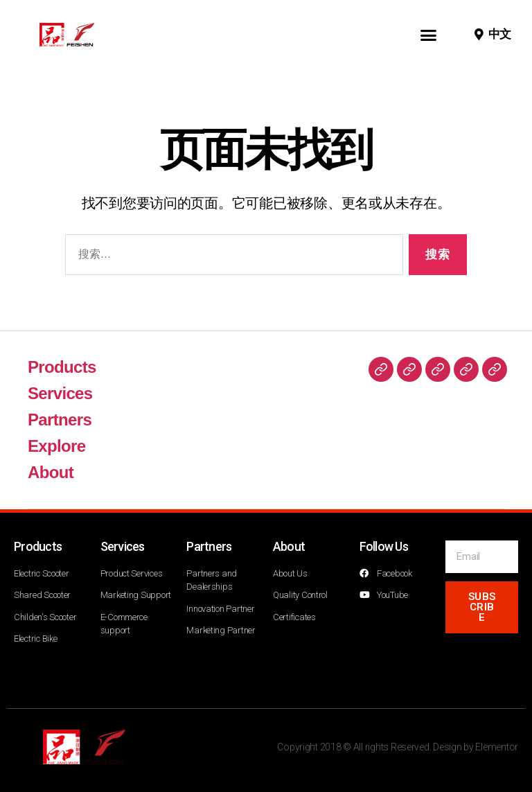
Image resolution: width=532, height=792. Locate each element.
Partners (60, 420)
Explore (56, 446)
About (51, 472)
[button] (428, 35)
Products (62, 367)
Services (60, 393)
